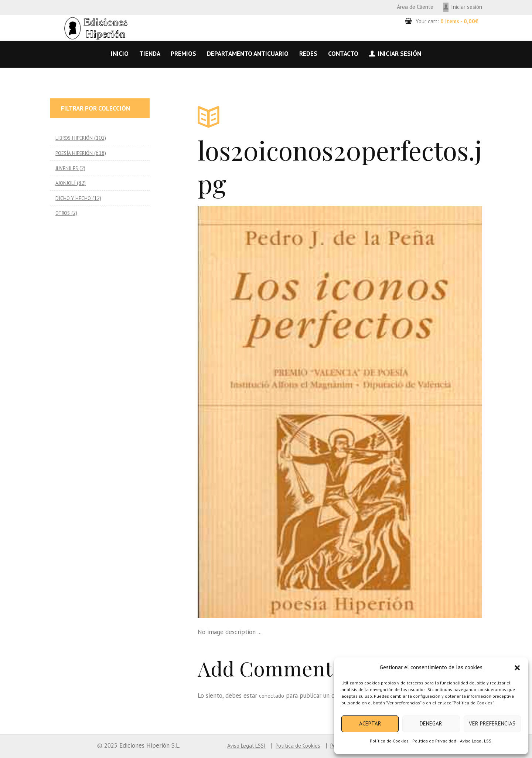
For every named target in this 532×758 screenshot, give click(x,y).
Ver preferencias (492, 723)
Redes (308, 54)
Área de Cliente (415, 7)
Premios (183, 54)
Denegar (431, 723)
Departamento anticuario (248, 54)
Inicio (120, 54)
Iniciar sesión (467, 7)
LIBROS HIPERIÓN (76, 138)
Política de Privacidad (434, 741)
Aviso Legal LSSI (476, 741)
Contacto (343, 54)
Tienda (150, 54)
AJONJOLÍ (66, 183)
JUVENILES (68, 168)
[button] (517, 668)
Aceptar (370, 723)
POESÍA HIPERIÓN (76, 153)
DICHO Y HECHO (74, 198)
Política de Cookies (389, 741)
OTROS (64, 213)
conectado (273, 696)
